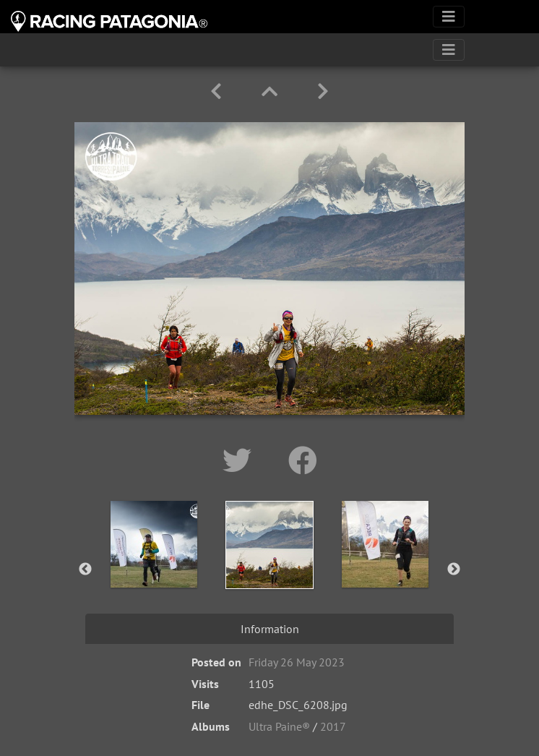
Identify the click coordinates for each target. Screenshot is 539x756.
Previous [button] (85, 570)
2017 (333, 726)
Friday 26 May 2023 (297, 662)
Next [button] (454, 570)
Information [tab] (270, 629)
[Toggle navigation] (449, 17)
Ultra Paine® (279, 726)
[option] (154, 567)
